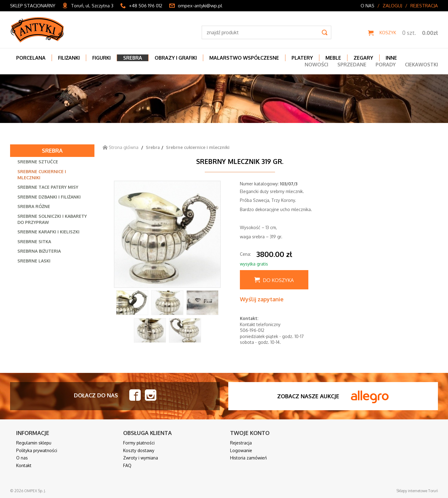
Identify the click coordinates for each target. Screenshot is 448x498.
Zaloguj (392, 6)
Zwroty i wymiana (141, 458)
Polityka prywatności (37, 450)
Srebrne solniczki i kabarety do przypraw (52, 219)
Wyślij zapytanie (262, 299)
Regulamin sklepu (34, 443)
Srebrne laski (34, 261)
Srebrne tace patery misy (48, 187)
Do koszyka (278, 280)
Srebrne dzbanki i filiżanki (49, 197)
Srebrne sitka (34, 242)
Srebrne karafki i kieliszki (48, 232)
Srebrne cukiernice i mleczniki (42, 175)
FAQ (127, 465)
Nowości (316, 65)
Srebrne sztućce (38, 162)
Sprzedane (352, 65)
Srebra (52, 151)
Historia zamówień (248, 458)
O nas (367, 6)
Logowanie (241, 450)
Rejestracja (424, 6)
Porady (386, 65)
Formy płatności (139, 443)
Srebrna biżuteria (39, 251)
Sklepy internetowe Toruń (417, 491)
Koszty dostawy (139, 450)
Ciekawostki (421, 65)
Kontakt (24, 465)
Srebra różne (34, 206)
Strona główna (121, 147)
